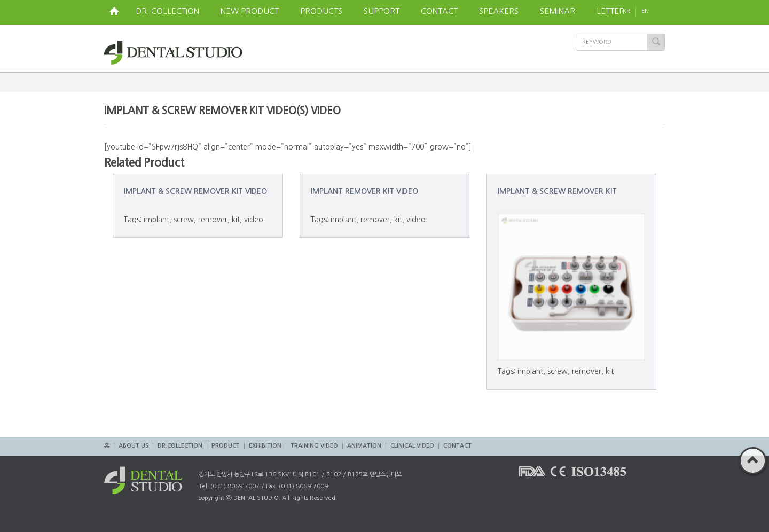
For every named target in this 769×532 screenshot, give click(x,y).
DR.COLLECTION (180, 446)
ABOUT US (134, 446)
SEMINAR (558, 11)
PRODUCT (226, 446)
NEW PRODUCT (250, 11)
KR (626, 11)
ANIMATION (364, 446)
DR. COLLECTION (167, 11)
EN (653, 11)
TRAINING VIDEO (314, 446)
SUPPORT (382, 11)
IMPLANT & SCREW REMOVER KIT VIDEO (195, 191)
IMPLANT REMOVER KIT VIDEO (364, 191)
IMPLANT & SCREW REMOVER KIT (557, 191)
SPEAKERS (499, 11)
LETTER (610, 11)
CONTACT (439, 11)
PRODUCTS (321, 11)
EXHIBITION (265, 446)
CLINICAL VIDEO (412, 446)
